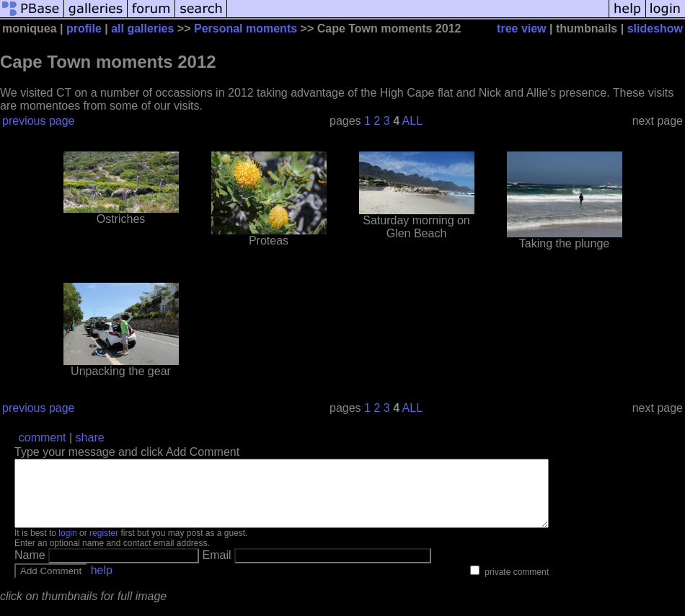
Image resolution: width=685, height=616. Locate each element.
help (102, 583)
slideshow (655, 28)
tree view (521, 28)
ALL (412, 121)
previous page (39, 121)
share (90, 437)
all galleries (142, 28)
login (67, 546)
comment (43, 437)
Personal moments (246, 28)
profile (84, 28)
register (104, 546)
